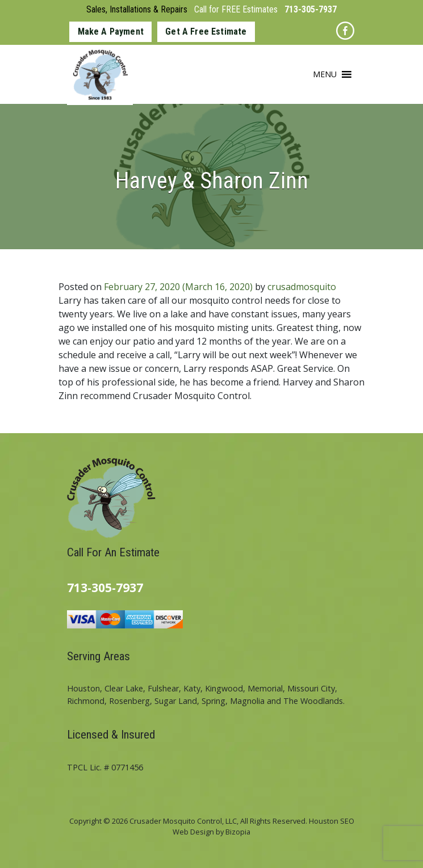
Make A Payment (111, 32)
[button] (325, 74)
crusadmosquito (302, 287)
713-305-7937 (311, 9)
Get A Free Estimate (206, 32)
